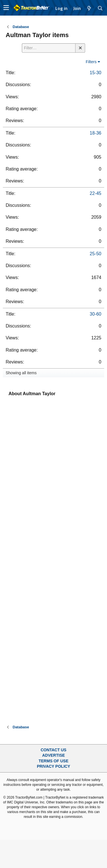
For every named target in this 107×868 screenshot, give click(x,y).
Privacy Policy (53, 766)
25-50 (96, 254)
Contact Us (53, 750)
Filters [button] (91, 62)
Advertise (53, 755)
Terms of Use (53, 761)
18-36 (96, 133)
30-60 (96, 314)
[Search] (100, 8)
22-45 (96, 193)
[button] (6, 8)
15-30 (96, 73)
